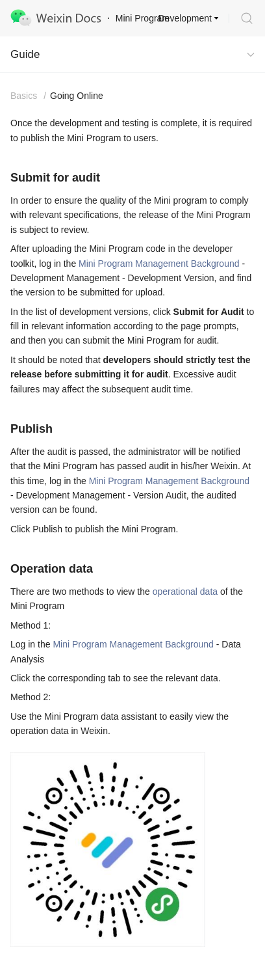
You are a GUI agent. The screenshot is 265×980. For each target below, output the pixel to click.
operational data (185, 592)
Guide (25, 54)
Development (185, 18)
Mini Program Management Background (159, 264)
